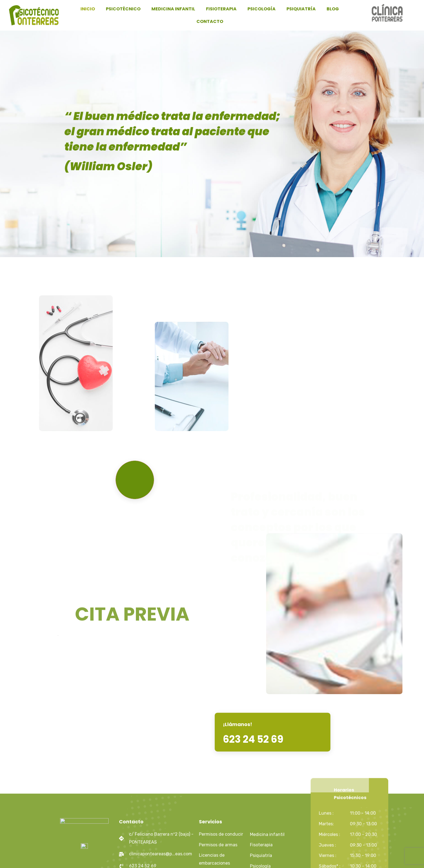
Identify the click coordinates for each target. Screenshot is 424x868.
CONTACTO (210, 21)
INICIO (88, 9)
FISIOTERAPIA (221, 9)
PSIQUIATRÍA (301, 9)
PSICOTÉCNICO (123, 9)
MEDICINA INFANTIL (173, 9)
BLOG (333, 9)
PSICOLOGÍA (262, 9)
